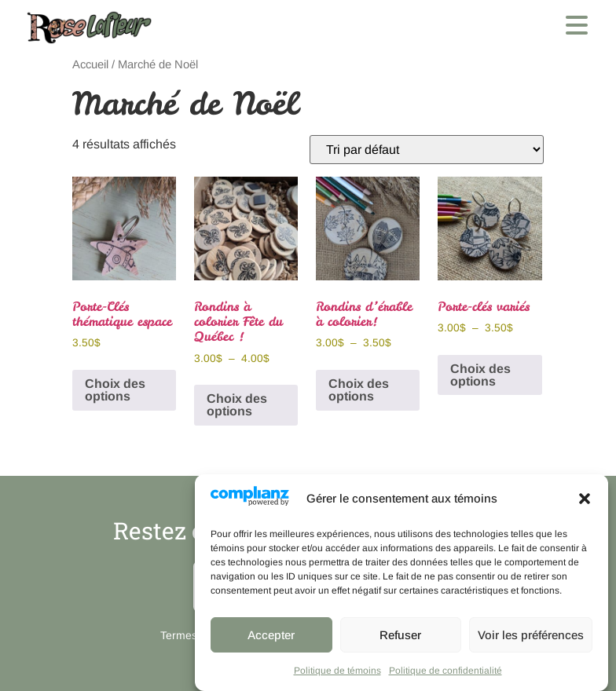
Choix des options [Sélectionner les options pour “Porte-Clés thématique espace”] (115, 390)
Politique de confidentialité (445, 671)
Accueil (90, 64)
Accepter (271, 635)
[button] (585, 499)
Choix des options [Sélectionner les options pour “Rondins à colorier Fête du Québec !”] (237, 405)
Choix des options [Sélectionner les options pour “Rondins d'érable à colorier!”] (359, 390)
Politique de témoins (337, 671)
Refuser (400, 635)
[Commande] (427, 150)
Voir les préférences (531, 635)
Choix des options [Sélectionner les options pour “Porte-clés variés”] (480, 375)
